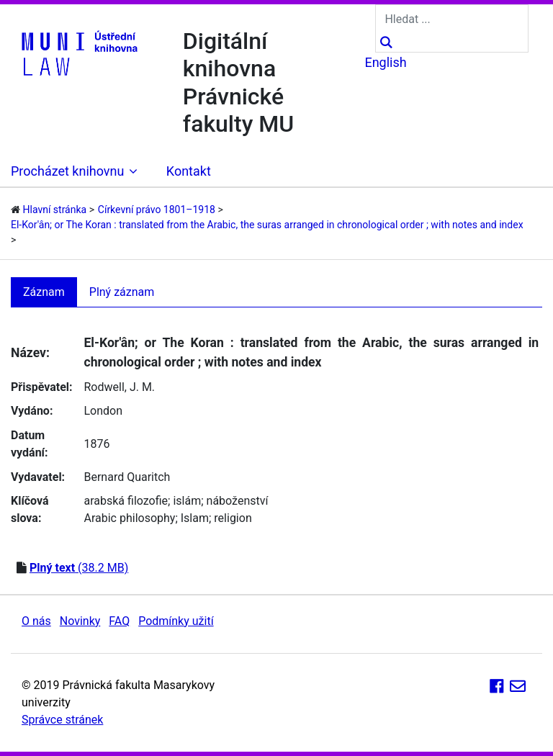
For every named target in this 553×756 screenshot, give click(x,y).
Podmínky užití (176, 621)
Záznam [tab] (44, 292)
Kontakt (189, 171)
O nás (36, 621)
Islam (195, 518)
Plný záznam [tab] (122, 292)
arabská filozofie (126, 501)
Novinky (80, 621)
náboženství (238, 501)
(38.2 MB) (79, 568)
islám (187, 501)
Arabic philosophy (129, 518)
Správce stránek (62, 720)
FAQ (119, 621)
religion (233, 518)
